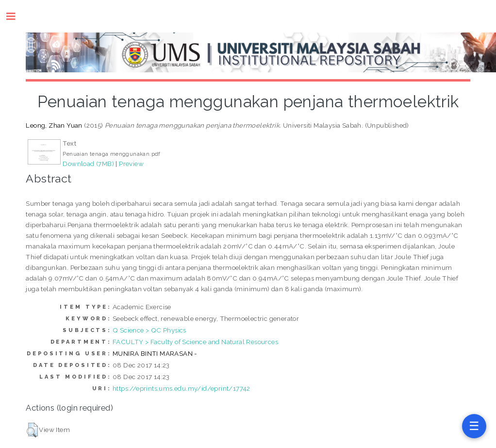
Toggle (16, 16)
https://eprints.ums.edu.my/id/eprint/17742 (182, 388)
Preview (131, 164)
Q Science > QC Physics (149, 330)
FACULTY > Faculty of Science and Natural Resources (195, 342)
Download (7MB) (88, 164)
